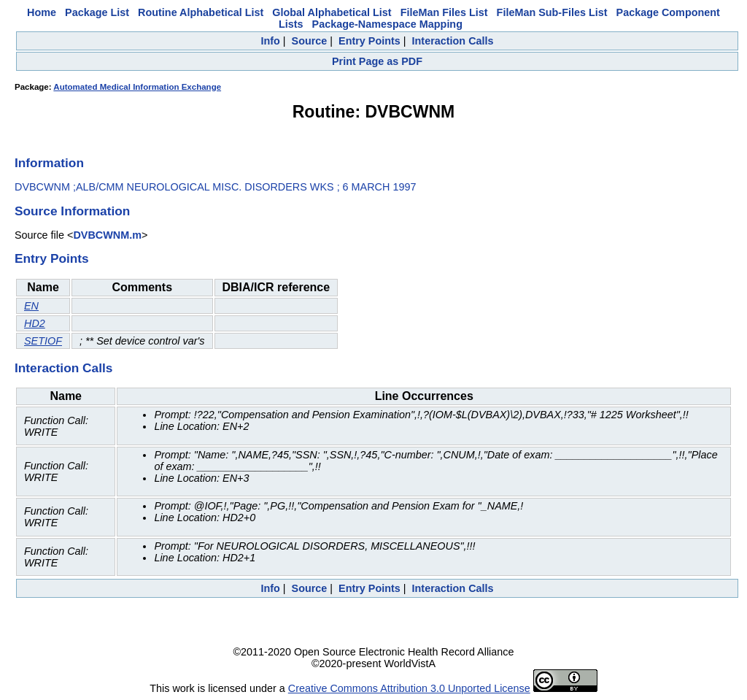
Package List (97, 12)
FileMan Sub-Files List (552, 12)
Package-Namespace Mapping (387, 24)
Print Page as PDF (377, 61)
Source (310, 41)
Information (49, 163)
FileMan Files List (444, 12)
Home (42, 12)
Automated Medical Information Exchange (137, 87)
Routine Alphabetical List (201, 12)
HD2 (35, 323)
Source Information (72, 211)
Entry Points (369, 41)
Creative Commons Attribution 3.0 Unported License (409, 688)
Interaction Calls (453, 41)
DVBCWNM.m (107, 235)
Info (270, 41)
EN (31, 306)
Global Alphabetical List (332, 12)
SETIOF (43, 341)
